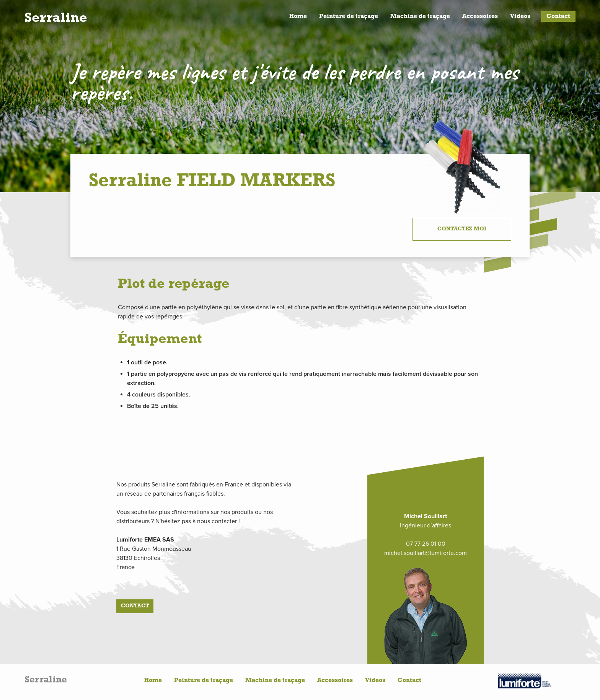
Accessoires (480, 16)
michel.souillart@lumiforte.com (426, 553)
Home (298, 16)
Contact (558, 16)
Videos (520, 16)
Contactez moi (462, 229)
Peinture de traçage (349, 16)
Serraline (56, 18)
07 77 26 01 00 (426, 544)
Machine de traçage (420, 16)
